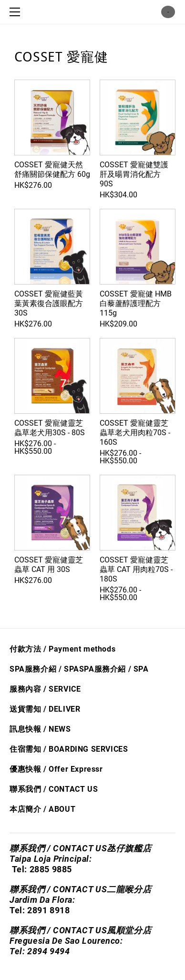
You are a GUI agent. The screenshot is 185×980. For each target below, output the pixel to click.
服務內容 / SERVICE (45, 689)
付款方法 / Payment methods (62, 649)
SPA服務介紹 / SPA (44, 669)
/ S (132, 669)
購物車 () (168, 12)
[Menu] (17, 12)
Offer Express (74, 769)
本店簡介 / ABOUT (42, 809)
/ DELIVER (61, 709)
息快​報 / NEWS (44, 729)
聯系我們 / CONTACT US (54, 789)
